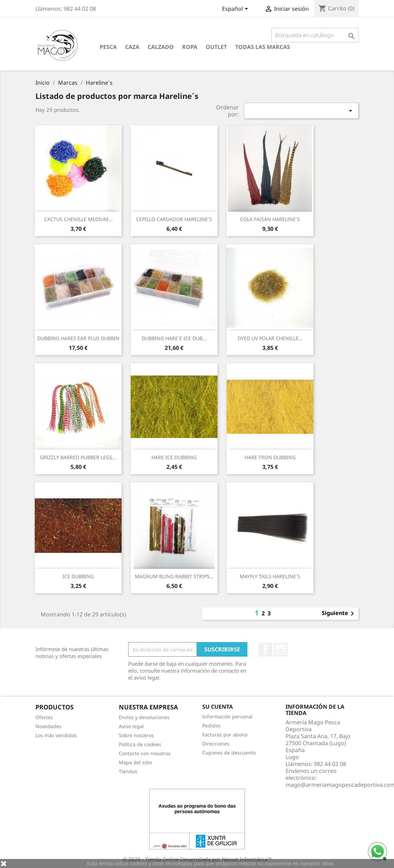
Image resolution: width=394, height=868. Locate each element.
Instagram (281, 650)
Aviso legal (131, 726)
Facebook (265, 650)
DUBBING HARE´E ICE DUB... (174, 338)
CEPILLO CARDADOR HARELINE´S (174, 219)
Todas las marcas (263, 47)
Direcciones (216, 744)
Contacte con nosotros (145, 753)
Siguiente (339, 614)
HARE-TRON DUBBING (270, 457)
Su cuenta (217, 707)
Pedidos (211, 726)
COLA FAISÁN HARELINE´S (270, 219)
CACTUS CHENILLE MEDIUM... (78, 219)
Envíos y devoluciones (144, 717)
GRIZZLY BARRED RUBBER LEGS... (78, 457)
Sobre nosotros (136, 735)
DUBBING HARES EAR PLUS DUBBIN (78, 338)
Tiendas (128, 771)
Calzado (161, 47)
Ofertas (44, 717)
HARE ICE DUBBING (174, 457)
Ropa (190, 47)
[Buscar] (315, 35)
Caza (132, 47)
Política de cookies (140, 744)
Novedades (48, 726)
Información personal (227, 717)
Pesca (108, 47)
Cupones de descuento (229, 753)
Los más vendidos (56, 735)
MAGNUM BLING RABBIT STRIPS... (174, 576)
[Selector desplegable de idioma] (236, 9)
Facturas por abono (225, 735)
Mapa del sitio (135, 762)
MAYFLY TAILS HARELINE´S (270, 576)
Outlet (216, 47)
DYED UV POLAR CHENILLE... (270, 338)
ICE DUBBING (78, 576)
